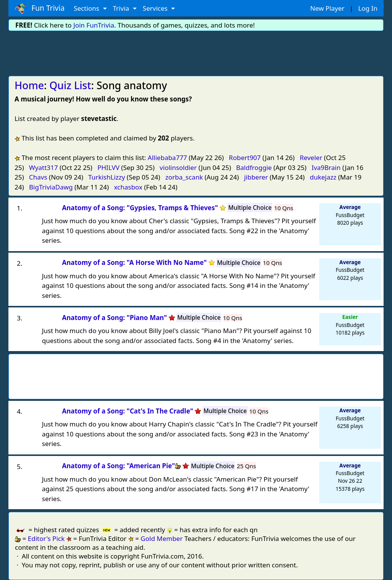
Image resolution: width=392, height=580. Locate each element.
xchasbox (128, 187)
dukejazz (323, 177)
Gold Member (162, 538)
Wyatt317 (43, 167)
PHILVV (108, 167)
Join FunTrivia (94, 25)
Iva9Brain (326, 167)
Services (156, 8)
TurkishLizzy (107, 177)
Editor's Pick (46, 538)
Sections (87, 8)
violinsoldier (178, 167)
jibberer (256, 177)
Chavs (38, 177)
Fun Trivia (40, 8)
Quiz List (70, 85)
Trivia (122, 8)
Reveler (311, 158)
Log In (368, 8)
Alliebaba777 (167, 158)
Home (29, 85)
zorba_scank (184, 177)
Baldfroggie (254, 167)
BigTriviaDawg (51, 187)
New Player (327, 8)
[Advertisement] (196, 52)
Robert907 (245, 158)
